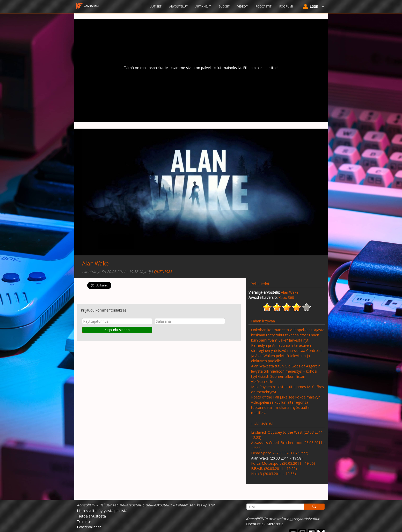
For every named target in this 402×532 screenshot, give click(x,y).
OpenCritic (255, 524)
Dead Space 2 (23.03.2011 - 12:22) (280, 453)
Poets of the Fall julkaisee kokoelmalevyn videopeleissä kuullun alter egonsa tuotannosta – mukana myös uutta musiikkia (286, 405)
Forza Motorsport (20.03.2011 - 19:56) (283, 463)
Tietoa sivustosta (91, 516)
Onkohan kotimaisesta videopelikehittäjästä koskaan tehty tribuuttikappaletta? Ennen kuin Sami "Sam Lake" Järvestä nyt (288, 335)
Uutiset (156, 6)
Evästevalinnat (89, 527)
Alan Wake (95, 263)
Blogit (224, 6)
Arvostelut (178, 6)
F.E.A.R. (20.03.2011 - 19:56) (274, 468)
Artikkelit (203, 6)
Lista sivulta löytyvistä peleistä (102, 511)
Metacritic (275, 524)
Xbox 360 (286, 297)
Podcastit (264, 6)
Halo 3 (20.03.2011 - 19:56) (273, 474)
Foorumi (286, 6)
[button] (312, 7)
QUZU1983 (163, 272)
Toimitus (84, 522)
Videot (243, 6)
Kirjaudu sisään (117, 330)
